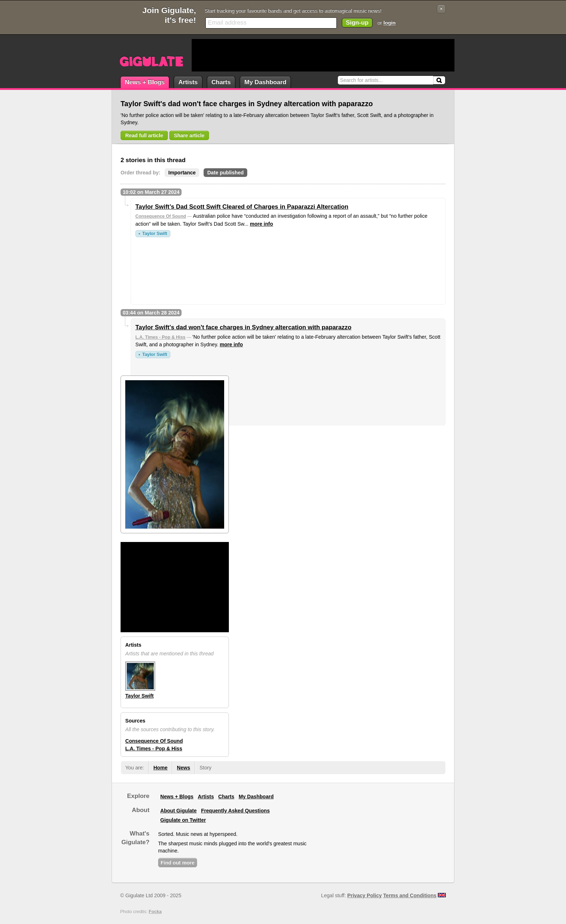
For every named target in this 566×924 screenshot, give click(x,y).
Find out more (178, 863)
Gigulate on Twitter (183, 820)
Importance (182, 173)
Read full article (144, 135)
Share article (189, 135)
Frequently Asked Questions (235, 811)
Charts (221, 82)
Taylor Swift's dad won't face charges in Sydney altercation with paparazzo (243, 327)
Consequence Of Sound (161, 216)
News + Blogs (145, 82)
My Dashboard (265, 82)
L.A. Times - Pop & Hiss (160, 337)
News (184, 768)
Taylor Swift (155, 234)
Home (160, 768)
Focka (155, 912)
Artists (188, 82)
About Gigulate (178, 811)
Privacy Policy (364, 895)
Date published (225, 173)
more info (261, 224)
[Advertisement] (323, 55)
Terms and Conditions (410, 895)
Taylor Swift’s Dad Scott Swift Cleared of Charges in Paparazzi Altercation (242, 207)
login (389, 23)
